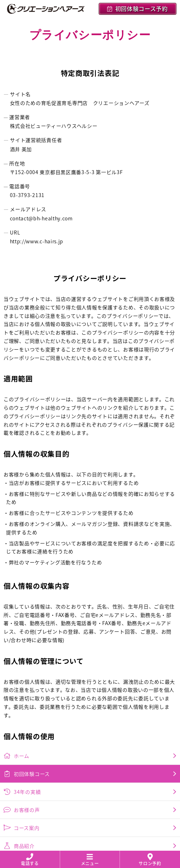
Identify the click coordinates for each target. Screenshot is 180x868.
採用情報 (90, 761)
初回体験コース (90, 635)
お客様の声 (90, 671)
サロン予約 (150, 860)
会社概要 (90, 743)
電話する (30, 860)
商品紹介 (90, 707)
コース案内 (90, 689)
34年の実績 (90, 653)
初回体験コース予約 (138, 9)
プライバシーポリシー (90, 725)
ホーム (90, 617)
